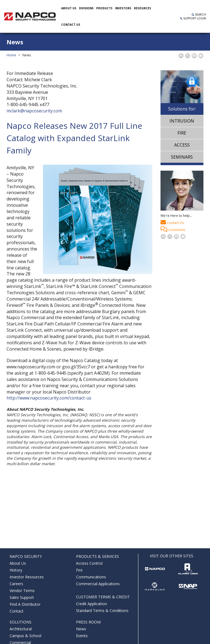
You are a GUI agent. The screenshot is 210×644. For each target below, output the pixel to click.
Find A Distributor (25, 604)
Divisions (86, 8)
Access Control (89, 563)
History (16, 570)
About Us (69, 8)
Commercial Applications (98, 584)
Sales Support (22, 597)
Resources (142, 8)
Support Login (193, 18)
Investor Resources (27, 577)
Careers (16, 584)
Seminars (182, 157)
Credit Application (91, 604)
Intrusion (182, 121)
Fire (182, 133)
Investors (123, 8)
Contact (17, 611)
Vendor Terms (22, 591)
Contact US (71, 25)
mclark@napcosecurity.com (34, 111)
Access (182, 145)
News (81, 629)
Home (11, 55)
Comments (173, 229)
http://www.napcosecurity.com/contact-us (49, 398)
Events (82, 636)
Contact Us (172, 222)
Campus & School (25, 636)
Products (104, 8)
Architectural (21, 629)
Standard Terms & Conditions (102, 611)
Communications (91, 577)
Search (199, 14)
